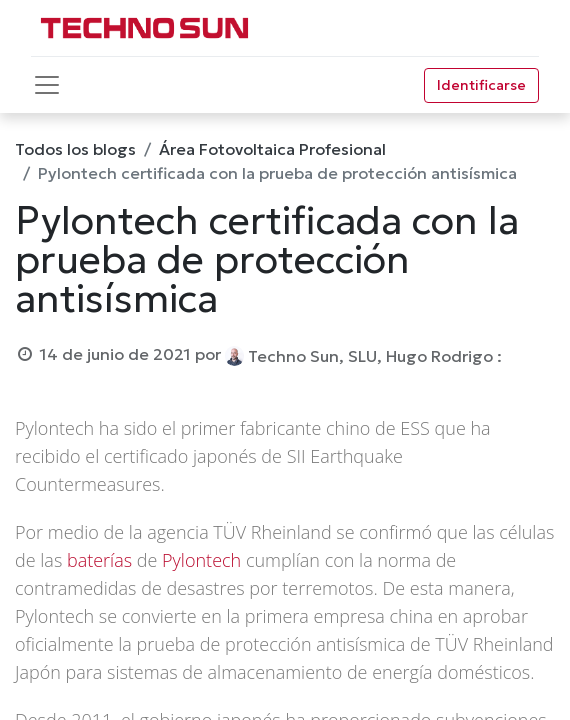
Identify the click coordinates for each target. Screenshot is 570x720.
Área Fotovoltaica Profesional (272, 149)
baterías (99, 560)
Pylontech (201, 560)
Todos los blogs (75, 149)
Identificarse (481, 85)
